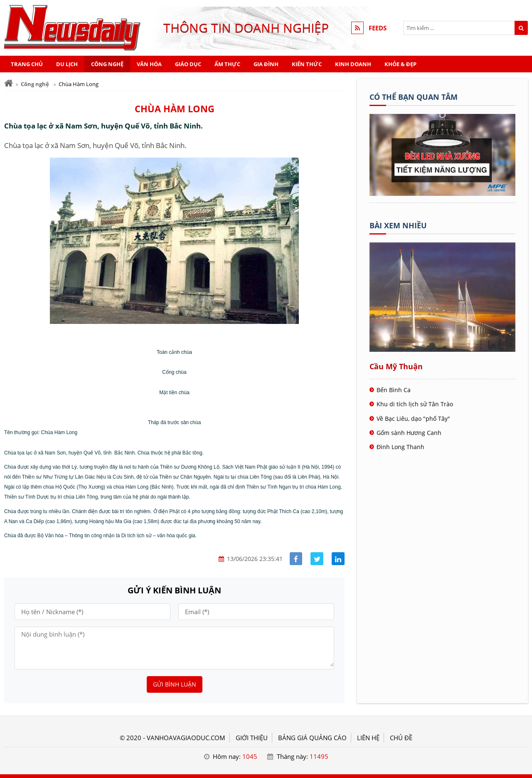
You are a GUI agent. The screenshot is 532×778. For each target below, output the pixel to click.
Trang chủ (27, 64)
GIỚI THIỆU (252, 738)
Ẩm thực (227, 64)
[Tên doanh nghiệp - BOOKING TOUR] (442, 193)
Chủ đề (401, 738)
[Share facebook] (296, 559)
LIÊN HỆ (368, 738)
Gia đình (266, 64)
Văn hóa (149, 64)
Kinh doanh (353, 64)
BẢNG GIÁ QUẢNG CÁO (312, 738)
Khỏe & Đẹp (400, 64)
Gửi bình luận (175, 684)
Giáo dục (188, 64)
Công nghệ (107, 64)
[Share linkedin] (338, 559)
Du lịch (67, 64)
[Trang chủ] (9, 83)
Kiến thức (307, 64)
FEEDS (378, 28)
